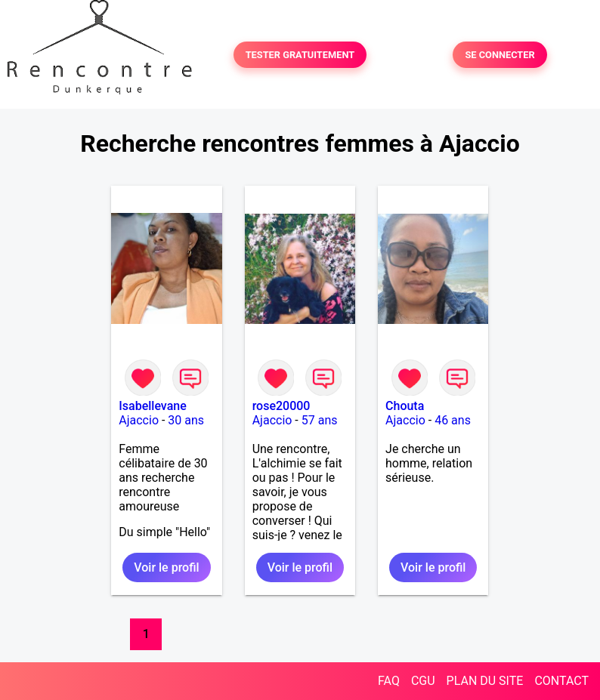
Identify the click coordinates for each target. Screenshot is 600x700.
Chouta (405, 406)
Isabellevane (153, 406)
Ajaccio (139, 420)
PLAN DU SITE (485, 681)
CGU (423, 681)
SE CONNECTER (499, 55)
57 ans (320, 420)
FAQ (389, 681)
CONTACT (561, 681)
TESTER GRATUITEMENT (300, 55)
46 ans (453, 420)
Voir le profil (166, 567)
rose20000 (281, 406)
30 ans (186, 420)
